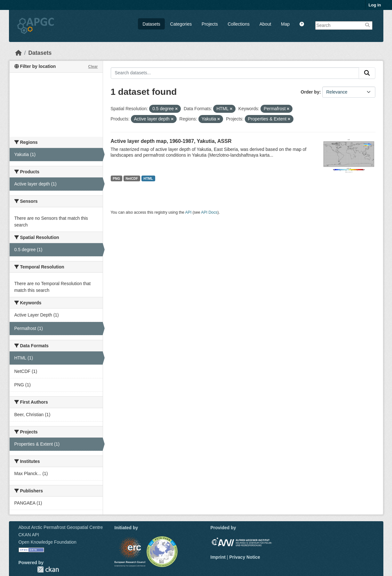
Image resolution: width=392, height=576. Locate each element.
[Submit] (367, 73)
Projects (210, 24)
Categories (181, 24)
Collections (238, 24)
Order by (310, 92)
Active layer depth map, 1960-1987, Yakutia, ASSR (171, 141)
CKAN (48, 569)
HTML (148, 178)
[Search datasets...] (235, 73)
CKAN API (29, 535)
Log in (375, 5)
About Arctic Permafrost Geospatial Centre (61, 527)
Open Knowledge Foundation (48, 542)
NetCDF (132, 178)
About (265, 24)
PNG (116, 178)
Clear (93, 67)
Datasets (152, 24)
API (188, 212)
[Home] (19, 53)
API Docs (209, 212)
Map (285, 24)
